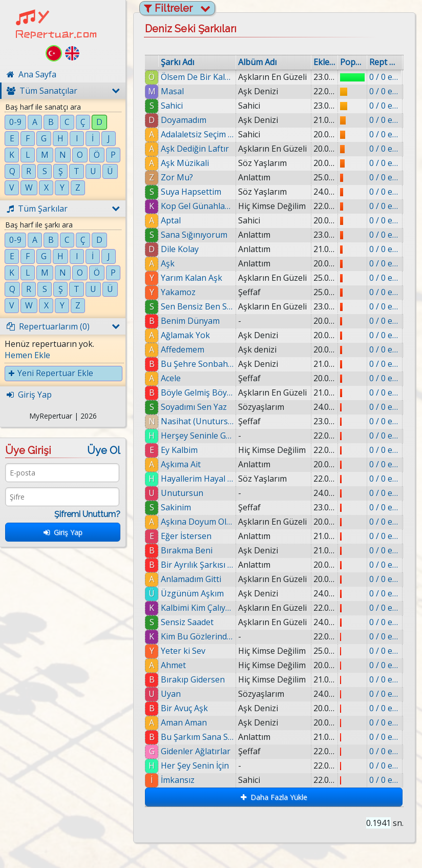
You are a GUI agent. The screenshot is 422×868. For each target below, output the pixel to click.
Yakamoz (178, 292)
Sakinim (176, 507)
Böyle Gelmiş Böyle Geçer (197, 392)
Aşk (168, 263)
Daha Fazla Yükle (274, 797)
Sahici (172, 106)
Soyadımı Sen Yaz (194, 407)
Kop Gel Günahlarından (197, 206)
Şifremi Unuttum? (87, 514)
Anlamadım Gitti (193, 579)
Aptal (171, 220)
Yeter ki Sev (188, 651)
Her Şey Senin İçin (208, 766)
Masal (172, 91)
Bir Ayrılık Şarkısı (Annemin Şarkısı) (199, 565)
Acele (171, 378)
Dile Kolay (180, 249)
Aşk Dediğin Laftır (195, 149)
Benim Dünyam (190, 321)
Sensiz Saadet (191, 622)
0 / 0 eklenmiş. (385, 77)
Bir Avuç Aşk (193, 708)
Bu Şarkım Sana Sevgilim (207, 737)
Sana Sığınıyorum (194, 235)
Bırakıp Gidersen (200, 679)
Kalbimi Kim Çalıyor (200, 608)
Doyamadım (184, 120)
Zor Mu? (177, 177)
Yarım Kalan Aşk (192, 278)
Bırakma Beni (188, 550)
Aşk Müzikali (185, 163)
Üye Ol (104, 450)
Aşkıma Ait (181, 464)
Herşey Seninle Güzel (197, 436)
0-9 (15, 122)
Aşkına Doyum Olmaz (197, 522)
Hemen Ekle (27, 355)
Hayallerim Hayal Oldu (197, 479)
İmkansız (192, 780)
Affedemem (183, 349)
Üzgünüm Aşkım (194, 593)
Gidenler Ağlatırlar (207, 751)
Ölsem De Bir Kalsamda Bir (197, 77)
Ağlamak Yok (185, 335)
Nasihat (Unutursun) (197, 421)
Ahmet (180, 665)
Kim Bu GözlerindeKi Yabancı (201, 636)
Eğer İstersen (187, 536)
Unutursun (182, 493)
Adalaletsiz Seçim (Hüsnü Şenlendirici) (197, 134)
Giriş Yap (63, 532)
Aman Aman (194, 722)
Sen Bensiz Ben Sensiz (197, 306)
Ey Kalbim (179, 450)
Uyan (178, 694)
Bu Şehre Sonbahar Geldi (197, 364)
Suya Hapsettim (191, 192)
